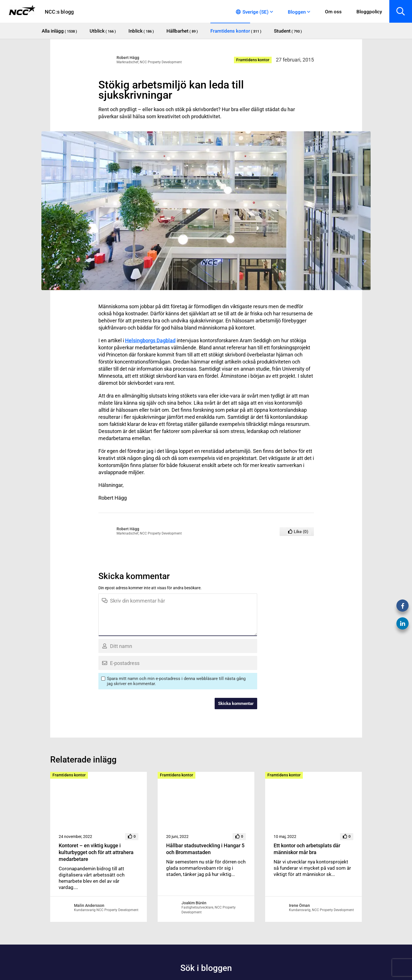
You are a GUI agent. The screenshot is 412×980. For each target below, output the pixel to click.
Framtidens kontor (253, 60)
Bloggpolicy (369, 12)
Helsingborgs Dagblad (150, 340)
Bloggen (297, 12)
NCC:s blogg (59, 12)
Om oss (333, 12)
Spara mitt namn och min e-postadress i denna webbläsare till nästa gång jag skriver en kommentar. (176, 681)
